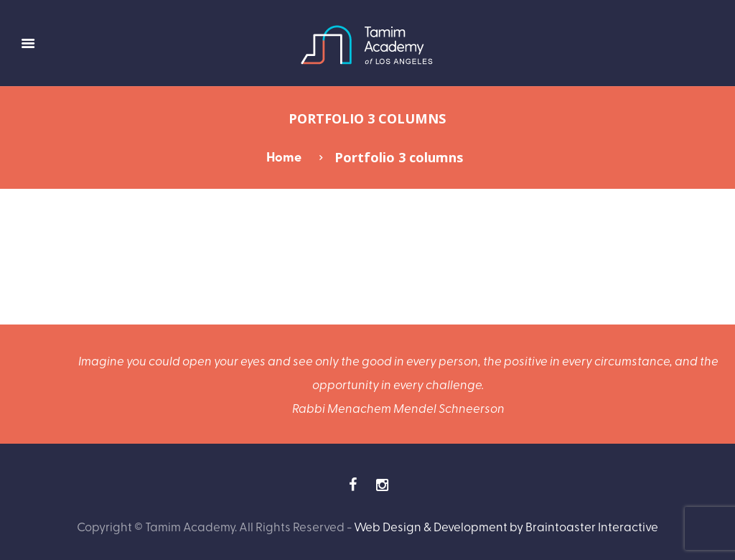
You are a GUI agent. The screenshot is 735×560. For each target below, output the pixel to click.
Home (284, 157)
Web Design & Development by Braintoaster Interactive (506, 526)
